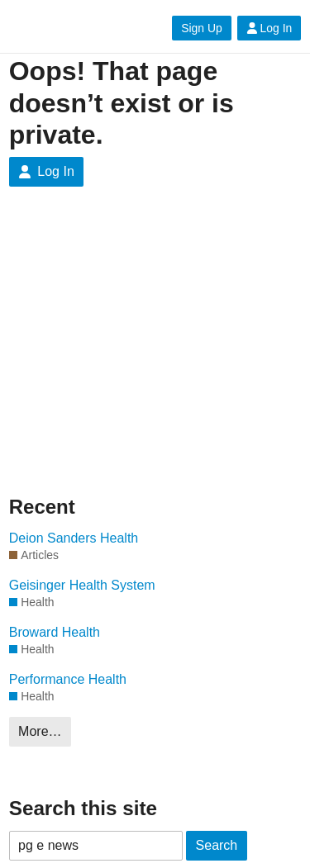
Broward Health (55, 632)
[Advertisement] (155, 354)
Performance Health (68, 679)
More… (40, 731)
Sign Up (201, 28)
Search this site (83, 808)
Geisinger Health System (82, 585)
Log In (269, 28)
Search (217, 845)
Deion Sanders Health (74, 538)
